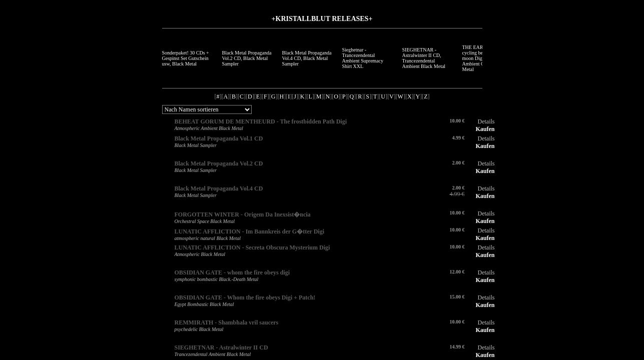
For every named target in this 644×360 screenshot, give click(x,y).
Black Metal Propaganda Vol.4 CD (219, 188)
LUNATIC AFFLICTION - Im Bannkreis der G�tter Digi (249, 231)
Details (486, 121)
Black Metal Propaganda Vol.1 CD (219, 138)
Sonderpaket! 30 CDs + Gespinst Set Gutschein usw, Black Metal (186, 58)
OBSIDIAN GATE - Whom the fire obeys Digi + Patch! (245, 297)
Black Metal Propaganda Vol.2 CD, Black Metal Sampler (247, 58)
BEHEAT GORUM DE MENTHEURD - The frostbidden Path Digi (261, 121)
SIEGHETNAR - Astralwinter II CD (221, 347)
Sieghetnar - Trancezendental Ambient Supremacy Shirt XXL (363, 58)
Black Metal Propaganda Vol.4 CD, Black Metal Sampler (307, 58)
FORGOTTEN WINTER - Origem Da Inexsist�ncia (243, 214)
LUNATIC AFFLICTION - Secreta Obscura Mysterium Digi (252, 247)
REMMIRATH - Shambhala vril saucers (227, 322)
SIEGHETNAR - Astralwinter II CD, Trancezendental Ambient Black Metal (424, 58)
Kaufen (485, 129)
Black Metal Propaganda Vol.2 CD (219, 163)
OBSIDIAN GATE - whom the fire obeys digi (232, 272)
